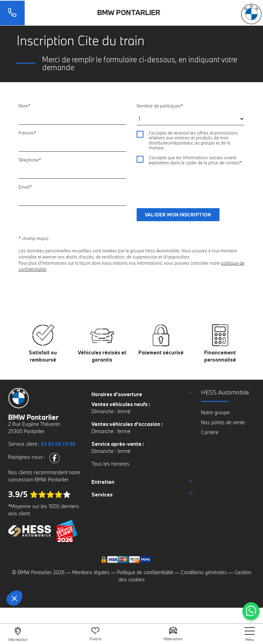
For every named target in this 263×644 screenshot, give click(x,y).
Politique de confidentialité (145, 572)
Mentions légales (91, 572)
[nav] (250, 634)
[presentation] (189, 184)
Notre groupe (215, 412)
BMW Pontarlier (129, 12)
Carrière (210, 432)
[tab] (142, 394)
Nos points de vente (223, 422)
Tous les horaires (110, 464)
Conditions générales (204, 572)
